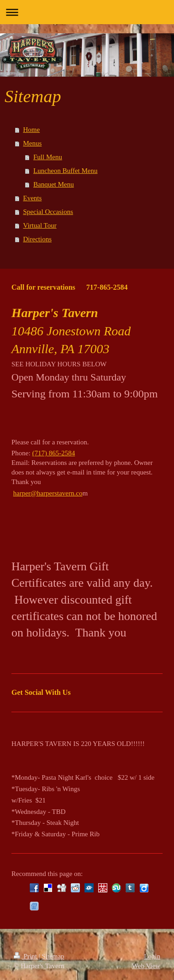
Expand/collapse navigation (87, 12)
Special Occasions (48, 212)
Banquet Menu (54, 184)
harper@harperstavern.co (48, 493)
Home (32, 130)
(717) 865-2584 (53, 453)
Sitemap (53, 956)
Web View (146, 966)
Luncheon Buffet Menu (66, 171)
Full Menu (48, 157)
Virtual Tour (40, 225)
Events (33, 198)
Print (26, 956)
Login (152, 956)
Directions (37, 239)
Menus (33, 143)
